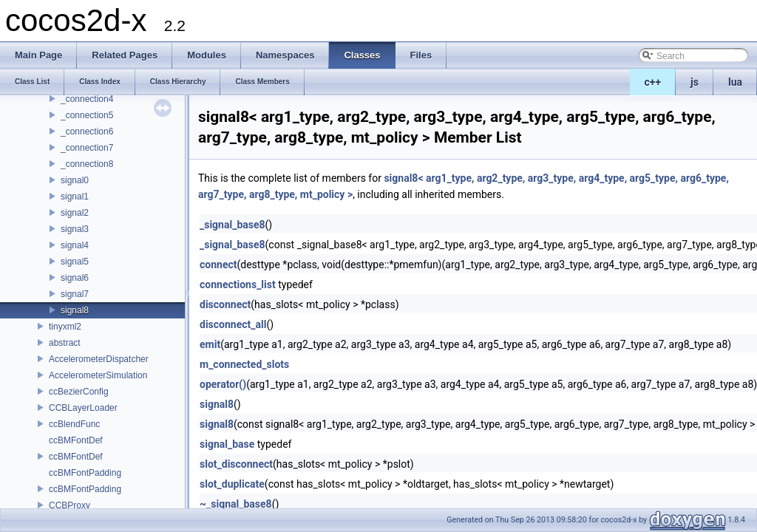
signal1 (75, 197)
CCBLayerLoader (83, 408)
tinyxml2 (65, 327)
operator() (223, 384)
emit (210, 344)
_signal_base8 (232, 225)
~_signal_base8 (236, 504)
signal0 (75, 180)
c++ (653, 82)
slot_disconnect (236, 464)
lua (735, 82)
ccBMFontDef (76, 440)
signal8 (75, 310)
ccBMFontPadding (85, 473)
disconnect (225, 304)
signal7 (75, 294)
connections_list (238, 284)
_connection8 (87, 164)
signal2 (75, 213)
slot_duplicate (232, 484)
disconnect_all (233, 324)
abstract (65, 343)
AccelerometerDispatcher (99, 359)
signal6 (75, 278)
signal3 (75, 229)
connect (218, 265)
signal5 (75, 262)
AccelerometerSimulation (98, 375)
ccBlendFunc (74, 424)
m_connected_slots (244, 364)
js (695, 82)
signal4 (75, 245)
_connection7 (87, 148)
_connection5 (87, 115)
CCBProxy (69, 505)
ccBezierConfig (79, 392)
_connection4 (87, 99)
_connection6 (87, 132)
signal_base (227, 444)
